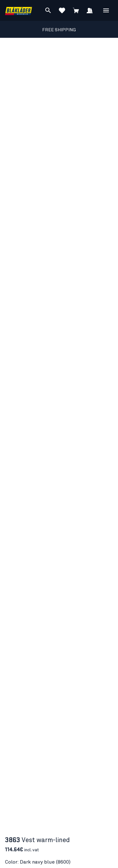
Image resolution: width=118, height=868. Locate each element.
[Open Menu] (106, 10)
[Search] (48, 10)
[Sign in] (90, 10)
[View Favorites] (62, 10)
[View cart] (76, 10)
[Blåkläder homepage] (19, 11)
